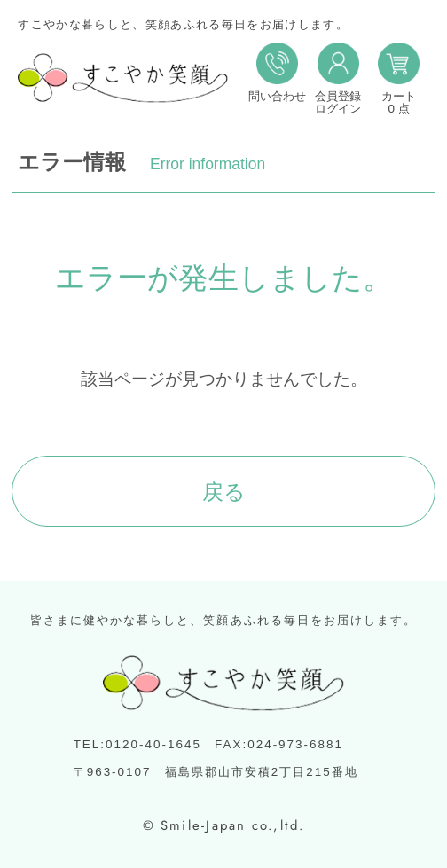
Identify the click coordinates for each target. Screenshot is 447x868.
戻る (224, 492)
